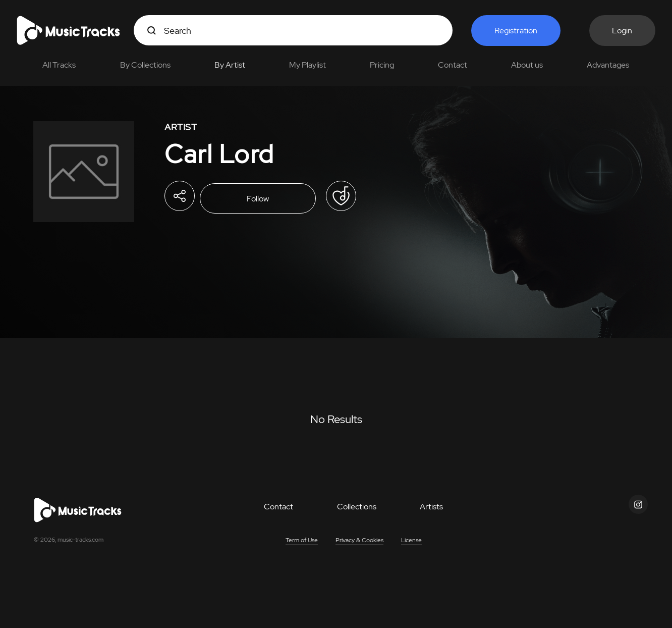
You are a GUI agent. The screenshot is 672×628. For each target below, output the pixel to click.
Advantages (608, 65)
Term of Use (302, 540)
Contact (453, 65)
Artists (431, 507)
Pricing (382, 65)
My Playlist (307, 65)
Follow (258, 199)
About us (527, 65)
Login (622, 31)
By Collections (145, 65)
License (411, 540)
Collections (357, 507)
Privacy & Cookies (359, 540)
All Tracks (59, 65)
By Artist (230, 65)
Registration (516, 31)
